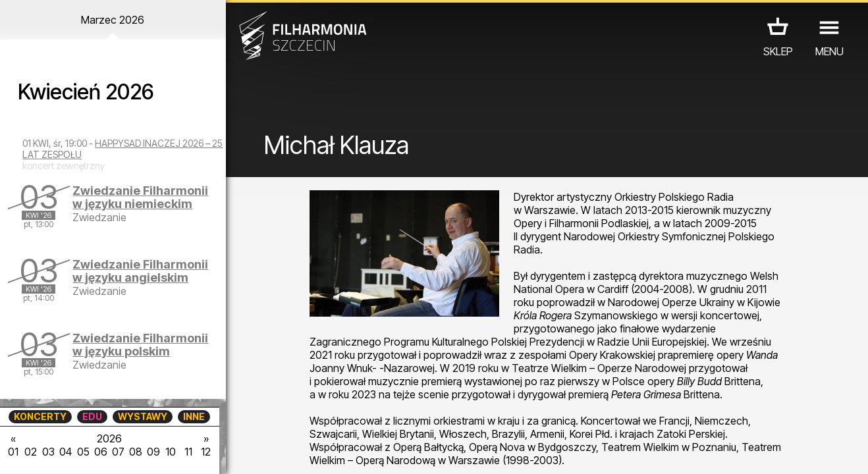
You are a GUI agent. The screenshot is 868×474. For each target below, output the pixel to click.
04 (66, 452)
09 (153, 452)
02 (31, 452)
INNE (194, 416)
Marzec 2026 (113, 20)
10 (171, 452)
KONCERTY (40, 416)
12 (206, 452)
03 (48, 452)
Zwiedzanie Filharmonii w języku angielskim (140, 271)
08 (136, 452)
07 (118, 452)
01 (13, 452)
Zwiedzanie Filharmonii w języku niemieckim (140, 197)
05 (83, 452)
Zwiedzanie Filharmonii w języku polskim (140, 345)
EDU (92, 416)
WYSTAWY (143, 416)
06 (101, 452)
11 (188, 452)
